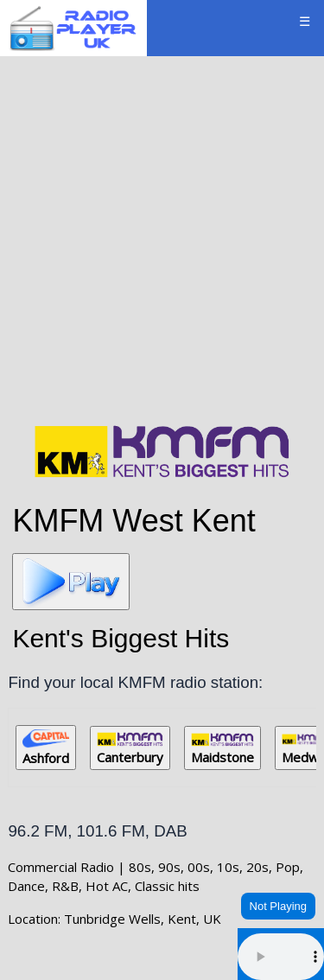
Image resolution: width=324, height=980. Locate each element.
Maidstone (222, 750)
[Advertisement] (162, 237)
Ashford (46, 748)
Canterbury (130, 749)
